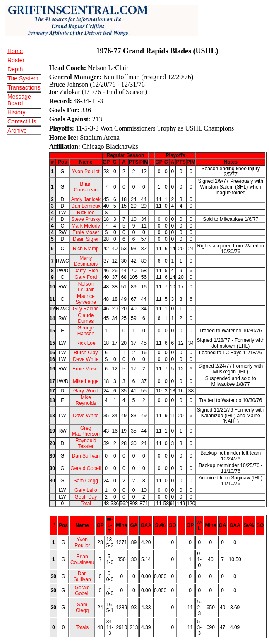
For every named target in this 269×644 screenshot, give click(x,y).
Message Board (19, 100)
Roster (16, 60)
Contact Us (22, 121)
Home (15, 51)
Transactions (24, 87)
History (17, 112)
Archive (17, 131)
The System (23, 78)
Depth (15, 69)
